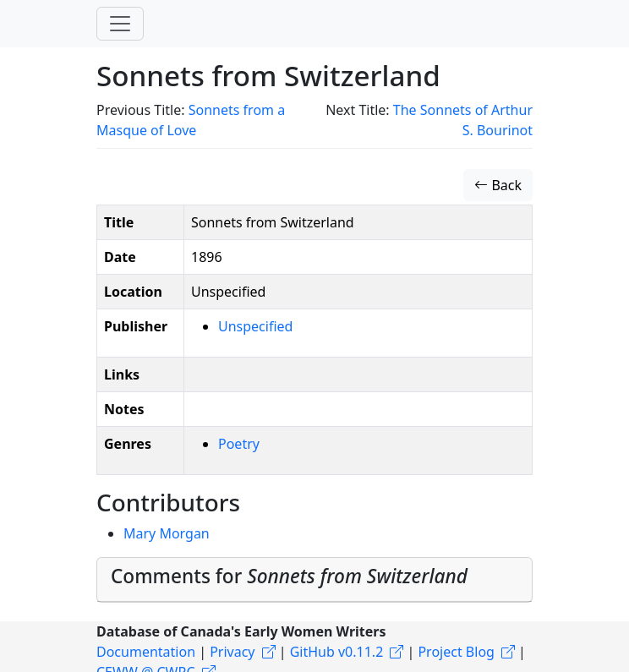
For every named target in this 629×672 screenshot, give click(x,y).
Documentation (146, 652)
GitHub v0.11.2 (337, 652)
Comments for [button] (289, 576)
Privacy (232, 652)
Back (498, 185)
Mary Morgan (167, 533)
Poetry (239, 444)
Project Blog (456, 652)
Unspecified (255, 326)
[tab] (314, 580)
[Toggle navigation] (120, 24)
